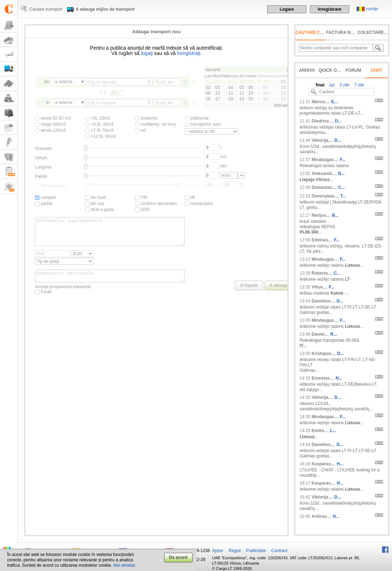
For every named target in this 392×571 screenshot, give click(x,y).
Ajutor (218, 551)
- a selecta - (64, 82)
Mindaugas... (324, 160)
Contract (279, 551)
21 (265, 99)
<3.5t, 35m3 (99, 124)
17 (217, 99)
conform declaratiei (156, 204)
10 (217, 93)
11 (231, 93)
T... (343, 196)
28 (231, 82)
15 (283, 93)
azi (332, 85)
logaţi (147, 53)
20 (251, 99)
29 (242, 82)
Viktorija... (322, 140)
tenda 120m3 (50, 130)
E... (335, 102)
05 (242, 87)
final (320, 85)
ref (140, 130)
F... (343, 160)
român (372, 9)
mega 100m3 (50, 124)
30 (251, 82)
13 (251, 93)
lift (190, 197)
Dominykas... (325, 196)
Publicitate (256, 551)
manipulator (199, 204)
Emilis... (319, 431)
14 (265, 93)
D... (338, 121)
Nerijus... (320, 215)
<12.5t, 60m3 (100, 136)
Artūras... (321, 516)
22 (283, 99)
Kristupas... (323, 354)
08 (283, 87)
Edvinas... (321, 240)
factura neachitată (350, 32)
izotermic (146, 118)
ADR (142, 210)
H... (340, 464)
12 (242, 93)
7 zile (359, 85)
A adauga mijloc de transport (105, 9)
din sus (95, 204)
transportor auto (203, 124)
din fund (95, 197)
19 (242, 99)
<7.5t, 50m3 (99, 130)
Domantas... (324, 187)
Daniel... (320, 334)
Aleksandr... (323, 174)
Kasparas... (323, 464)
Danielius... (323, 301)
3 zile (344, 85)
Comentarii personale (110, 282)
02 (208, 87)
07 (265, 87)
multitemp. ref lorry (156, 124)
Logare (287, 9)
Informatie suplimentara (110, 234)
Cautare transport (46, 9)
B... (335, 215)
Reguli (235, 551)
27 (217, 82)
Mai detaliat (124, 565)
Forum (353, 70)
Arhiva (307, 70)
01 (283, 82)
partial (44, 204)
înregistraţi (189, 53)
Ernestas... (322, 378)
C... (342, 187)
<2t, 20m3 (97, 118)
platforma (197, 118)
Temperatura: (50, 186)
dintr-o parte (99, 210)
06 (251, 87)
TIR (141, 197)
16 (208, 99)
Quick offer (333, 70)
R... (334, 334)
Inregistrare (330, 9)
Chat (376, 70)
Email (43, 299)
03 (217, 87)
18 (231, 99)
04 (231, 87)
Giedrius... (322, 121)
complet (45, 197)
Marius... (320, 102)
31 (265, 82)
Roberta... (321, 273)
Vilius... (319, 287)
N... (341, 174)
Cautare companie (318, 32)
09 (208, 93)
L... (333, 431)
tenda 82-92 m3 (53, 118)
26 (208, 82)
